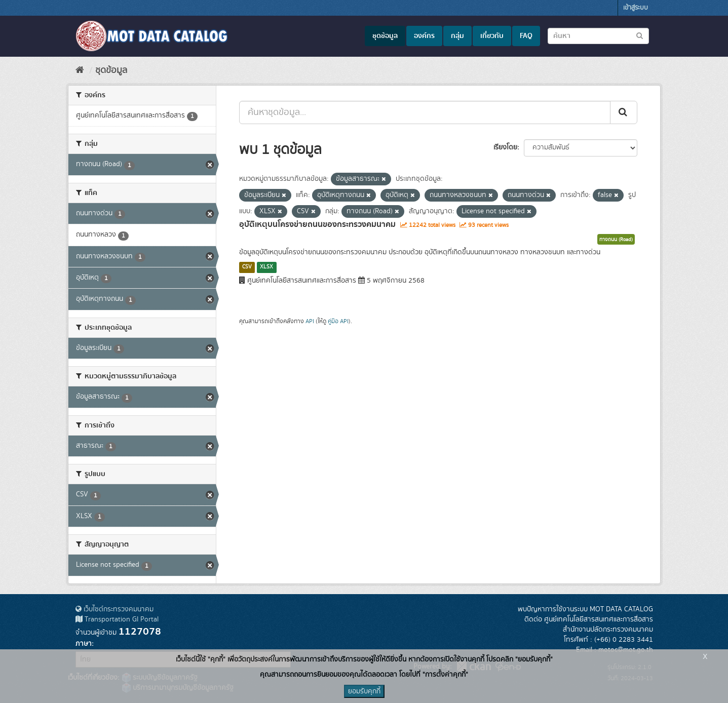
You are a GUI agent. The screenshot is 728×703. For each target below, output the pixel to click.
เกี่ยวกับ (492, 36)
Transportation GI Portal (117, 619)
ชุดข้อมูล (385, 36)
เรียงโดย (505, 147)
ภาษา (84, 644)
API (310, 321)
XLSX (266, 267)
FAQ (526, 36)
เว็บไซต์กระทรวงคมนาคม (114, 609)
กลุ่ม (457, 36)
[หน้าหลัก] (80, 70)
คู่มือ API (338, 321)
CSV (247, 267)
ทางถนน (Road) (616, 240)
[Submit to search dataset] (640, 35)
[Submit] (624, 112)
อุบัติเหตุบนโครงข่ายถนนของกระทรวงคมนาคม (317, 224)
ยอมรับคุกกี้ (364, 691)
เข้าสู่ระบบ (636, 8)
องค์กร (424, 36)
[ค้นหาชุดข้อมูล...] (425, 112)
